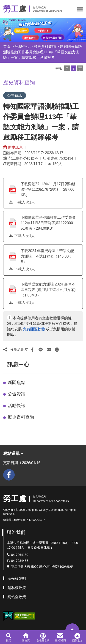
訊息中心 (22, 47)
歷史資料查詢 (45, 47)
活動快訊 (17, 406)
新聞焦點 (17, 382)
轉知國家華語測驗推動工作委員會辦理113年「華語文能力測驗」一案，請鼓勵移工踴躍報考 (43, 52)
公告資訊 (17, 394)
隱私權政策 (17, 588)
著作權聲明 (17, 579)
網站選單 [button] (13, 454)
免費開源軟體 (34, 329)
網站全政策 (17, 597)
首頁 (7, 47)
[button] (80, 9)
